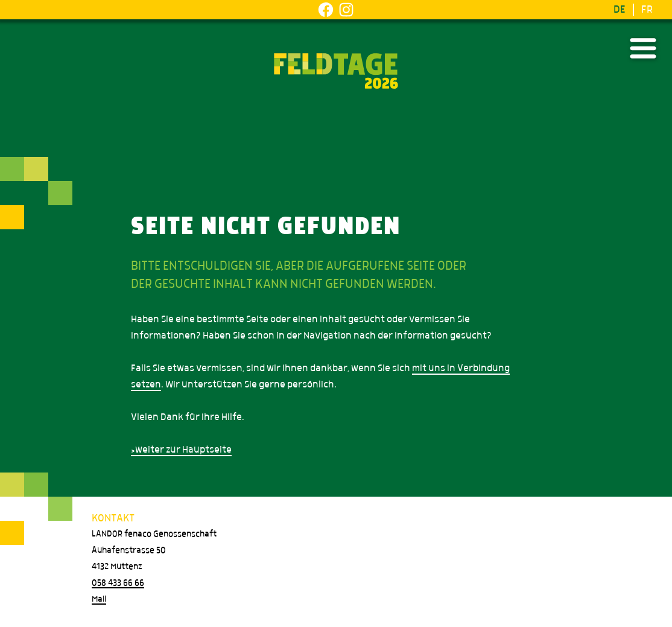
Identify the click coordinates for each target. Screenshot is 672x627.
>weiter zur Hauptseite (181, 450)
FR (647, 10)
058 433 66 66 (118, 583)
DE (620, 10)
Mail (99, 599)
